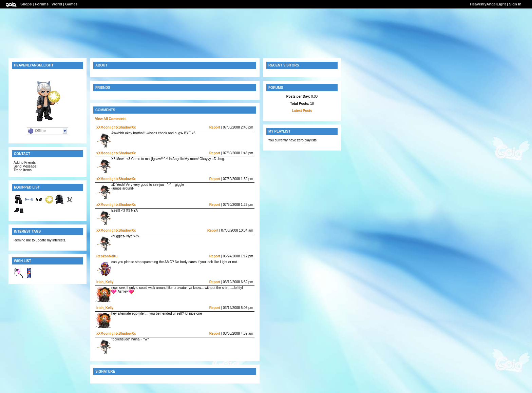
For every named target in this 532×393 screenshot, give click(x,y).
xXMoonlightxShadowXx (116, 127)
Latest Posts (302, 111)
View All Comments (111, 119)
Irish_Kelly (105, 282)
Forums (42, 4)
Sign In (515, 4)
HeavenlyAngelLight (488, 4)
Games (71, 4)
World (57, 4)
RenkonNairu (107, 256)
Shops (26, 4)
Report (215, 127)
